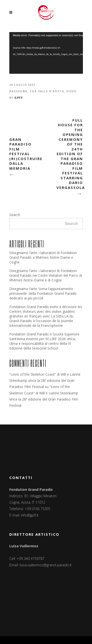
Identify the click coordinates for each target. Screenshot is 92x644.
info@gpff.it (30, 515)
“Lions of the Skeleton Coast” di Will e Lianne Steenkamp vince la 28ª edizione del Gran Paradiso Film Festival (45, 380)
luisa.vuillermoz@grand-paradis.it (46, 565)
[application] (46, 53)
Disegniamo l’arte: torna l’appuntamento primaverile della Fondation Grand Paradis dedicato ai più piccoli (43, 293)
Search (15, 215)
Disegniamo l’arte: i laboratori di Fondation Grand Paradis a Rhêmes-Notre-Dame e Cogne (43, 257)
